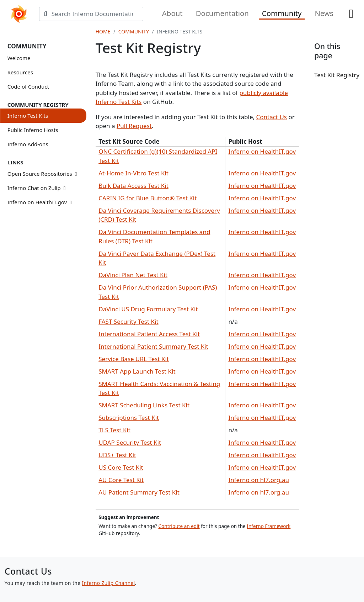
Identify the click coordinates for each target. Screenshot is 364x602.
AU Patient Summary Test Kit (139, 492)
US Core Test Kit (121, 467)
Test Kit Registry (337, 75)
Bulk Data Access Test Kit (133, 186)
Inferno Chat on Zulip (37, 188)
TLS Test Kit (114, 430)
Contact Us (271, 117)
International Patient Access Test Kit (149, 334)
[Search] (98, 14)
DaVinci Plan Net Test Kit (133, 275)
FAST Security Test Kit (128, 321)
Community (282, 13)
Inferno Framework (269, 526)
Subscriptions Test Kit (129, 418)
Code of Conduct (28, 86)
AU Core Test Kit (121, 480)
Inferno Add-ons (28, 144)
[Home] (19, 14)
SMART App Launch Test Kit (137, 371)
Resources (20, 72)
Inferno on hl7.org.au (259, 480)
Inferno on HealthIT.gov (40, 202)
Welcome (19, 58)
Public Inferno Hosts (33, 130)
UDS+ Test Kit (117, 455)
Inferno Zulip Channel (108, 583)
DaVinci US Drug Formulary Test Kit (148, 309)
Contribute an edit (179, 526)
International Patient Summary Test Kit (153, 346)
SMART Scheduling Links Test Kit (144, 405)
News (324, 13)
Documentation (222, 13)
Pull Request (134, 126)
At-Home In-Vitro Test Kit (133, 173)
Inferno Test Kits (28, 116)
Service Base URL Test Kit (134, 359)
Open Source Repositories (42, 174)
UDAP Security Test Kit (130, 442)
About (172, 13)
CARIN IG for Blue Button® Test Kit (148, 198)
